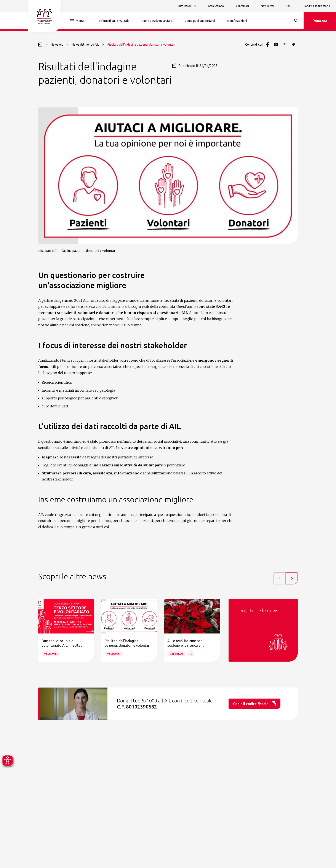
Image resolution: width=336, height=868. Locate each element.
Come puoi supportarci (200, 21)
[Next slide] (292, 578)
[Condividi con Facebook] (267, 45)
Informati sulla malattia (114, 21)
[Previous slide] (280, 578)
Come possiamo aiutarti (157, 21)
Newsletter (268, 6)
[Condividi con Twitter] (285, 45)
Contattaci (242, 6)
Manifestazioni (237, 21)
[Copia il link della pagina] (293, 45)
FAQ (289, 6)
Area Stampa (216, 6)
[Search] (296, 21)
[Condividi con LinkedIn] (276, 45)
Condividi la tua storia (317, 6)
